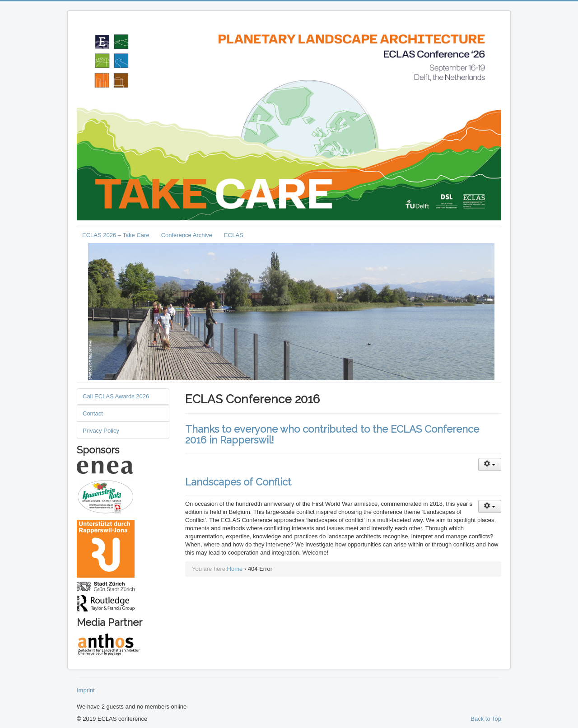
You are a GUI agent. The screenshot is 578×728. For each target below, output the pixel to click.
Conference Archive (187, 235)
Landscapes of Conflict (238, 482)
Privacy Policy (101, 431)
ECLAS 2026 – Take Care (116, 235)
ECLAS (234, 235)
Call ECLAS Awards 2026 (116, 396)
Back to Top (486, 719)
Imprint (86, 690)
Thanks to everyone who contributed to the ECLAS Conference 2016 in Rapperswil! (332, 434)
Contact (93, 413)
